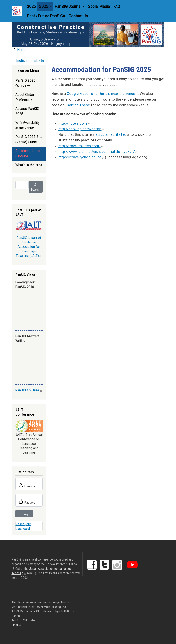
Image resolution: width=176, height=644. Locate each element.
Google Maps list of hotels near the (102, 94)
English (21, 61)
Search (36, 189)
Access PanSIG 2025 (27, 111)
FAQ (117, 6)
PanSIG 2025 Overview (25, 83)
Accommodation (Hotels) (28, 153)
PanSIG (29, 390)
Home (22, 50)
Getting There (78, 105)
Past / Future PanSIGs (46, 16)
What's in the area (29, 165)
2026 (31, 6)
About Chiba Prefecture (25, 97)
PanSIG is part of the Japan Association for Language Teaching (29, 247)
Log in (27, 514)
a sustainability (113, 134)
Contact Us (78, 16)
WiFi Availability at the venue (28, 125)
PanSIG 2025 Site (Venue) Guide (29, 139)
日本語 (39, 61)
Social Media (99, 6)
